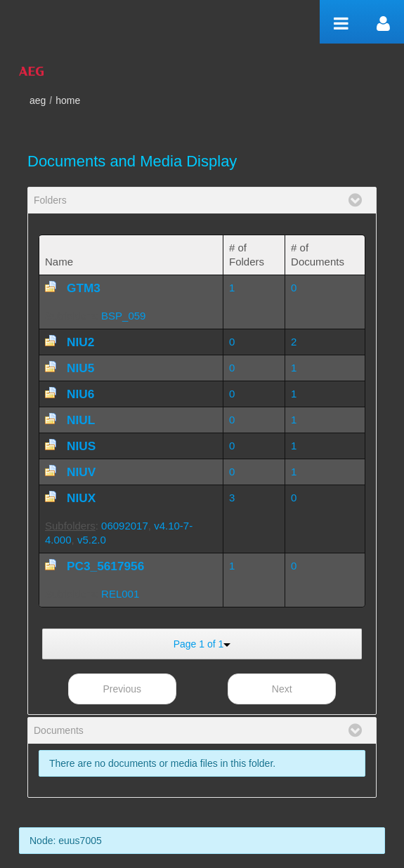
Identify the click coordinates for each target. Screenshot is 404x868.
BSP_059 (123, 316)
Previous (122, 689)
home (68, 100)
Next (282, 689)
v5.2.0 (92, 540)
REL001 (120, 594)
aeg (38, 100)
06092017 (125, 526)
